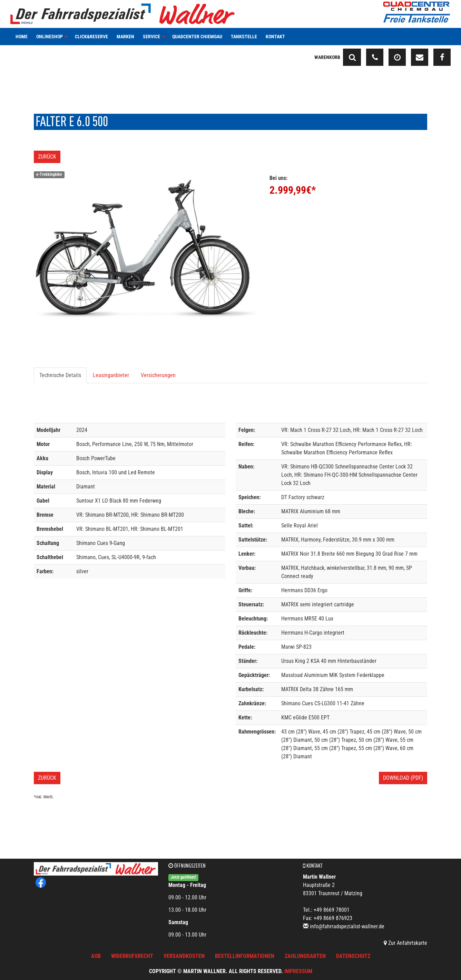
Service (154, 37)
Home (22, 37)
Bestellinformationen (245, 956)
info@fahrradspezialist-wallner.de (347, 926)
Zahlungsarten (305, 956)
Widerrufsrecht (132, 956)
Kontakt (275, 37)
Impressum (298, 971)
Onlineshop (52, 37)
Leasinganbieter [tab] (111, 375)
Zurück (47, 157)
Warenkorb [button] (327, 57)
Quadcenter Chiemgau (197, 37)
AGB (96, 956)
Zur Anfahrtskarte (405, 943)
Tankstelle (244, 37)
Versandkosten (184, 956)
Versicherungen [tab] (158, 375)
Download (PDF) (403, 778)
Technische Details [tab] (60, 375)
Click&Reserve (91, 37)
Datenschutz (353, 956)
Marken (125, 37)
